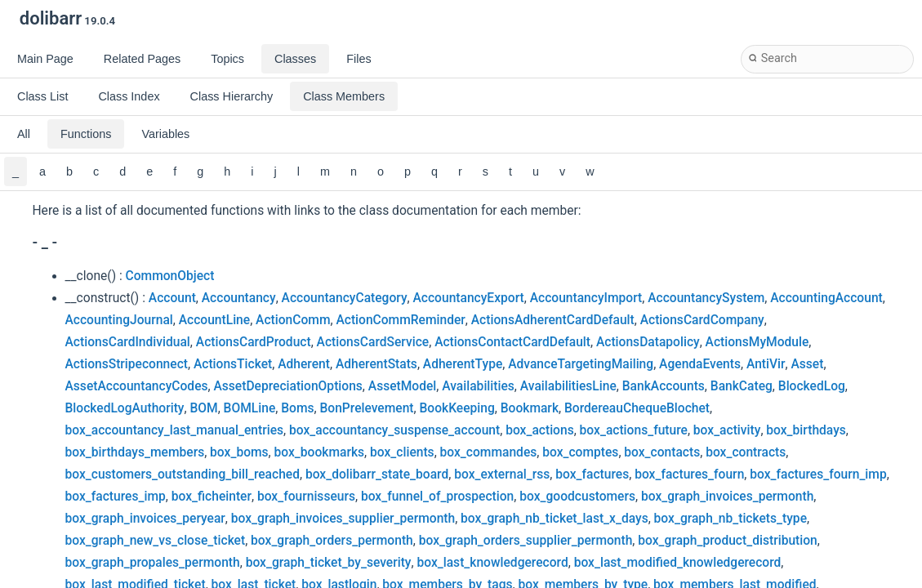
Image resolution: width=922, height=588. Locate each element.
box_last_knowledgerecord (492, 563)
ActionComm (293, 320)
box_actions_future (634, 430)
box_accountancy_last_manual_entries (175, 430)
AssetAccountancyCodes (137, 386)
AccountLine (214, 320)
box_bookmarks (320, 452)
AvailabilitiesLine (568, 386)
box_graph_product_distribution (727, 541)
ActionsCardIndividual (128, 342)
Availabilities (478, 386)
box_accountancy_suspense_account (394, 430)
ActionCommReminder (400, 320)
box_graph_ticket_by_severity (329, 563)
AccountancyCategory (345, 298)
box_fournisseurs (306, 497)
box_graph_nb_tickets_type (730, 519)
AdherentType (463, 364)
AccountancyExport (469, 298)
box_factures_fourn (689, 474)
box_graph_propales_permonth (153, 563)
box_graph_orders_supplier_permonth (526, 541)
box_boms (239, 452)
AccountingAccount (826, 298)
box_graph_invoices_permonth (727, 497)
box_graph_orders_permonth (332, 541)
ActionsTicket (233, 364)
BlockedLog (812, 386)
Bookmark (530, 408)
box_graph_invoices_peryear (145, 519)
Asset (807, 364)
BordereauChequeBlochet (637, 408)
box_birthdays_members (135, 452)
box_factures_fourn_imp (818, 474)
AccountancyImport (586, 298)
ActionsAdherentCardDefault (553, 320)
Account (172, 298)
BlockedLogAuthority (125, 408)
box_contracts (746, 452)
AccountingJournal (119, 320)
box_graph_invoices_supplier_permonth (343, 519)
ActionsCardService (373, 342)
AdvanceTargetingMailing (581, 364)
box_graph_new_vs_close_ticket (156, 541)
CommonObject (170, 276)
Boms (297, 408)
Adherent (304, 364)
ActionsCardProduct (254, 342)
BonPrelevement (366, 408)
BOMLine (250, 408)
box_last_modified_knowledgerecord (678, 563)
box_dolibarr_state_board (377, 474)
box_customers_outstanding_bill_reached (183, 474)
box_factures (592, 474)
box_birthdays (806, 430)
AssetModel (403, 386)
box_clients (402, 452)
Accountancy (239, 298)
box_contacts (662, 452)
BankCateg (742, 386)
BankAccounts (664, 386)
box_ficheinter (212, 497)
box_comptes (580, 452)
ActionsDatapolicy (648, 342)
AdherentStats (376, 364)
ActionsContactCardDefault (512, 342)
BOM (203, 408)
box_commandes (489, 452)
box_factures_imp (116, 497)
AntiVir (766, 364)
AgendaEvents (700, 364)
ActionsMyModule (757, 342)
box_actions (540, 430)
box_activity (727, 430)
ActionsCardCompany (702, 320)
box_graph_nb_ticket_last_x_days (555, 519)
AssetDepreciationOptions (287, 386)
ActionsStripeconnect (127, 364)
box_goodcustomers (577, 497)
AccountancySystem (706, 298)
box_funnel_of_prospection (437, 497)
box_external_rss (502, 474)
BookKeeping (457, 408)
